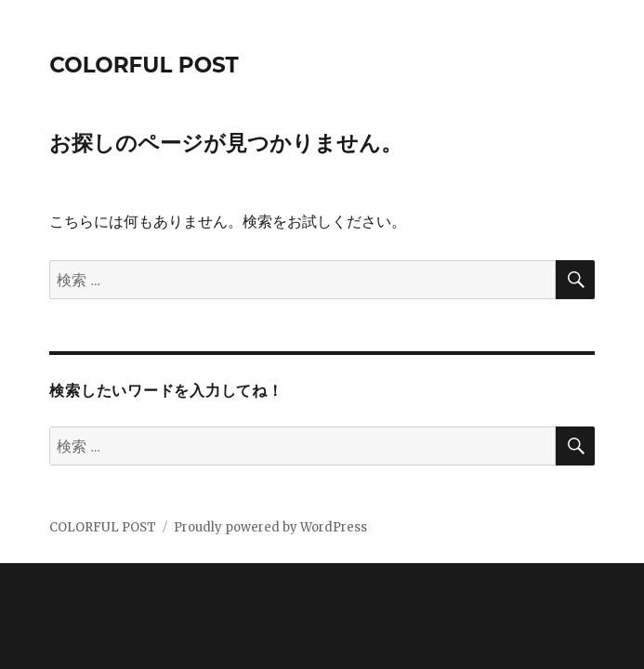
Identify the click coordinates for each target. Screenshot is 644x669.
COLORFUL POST (144, 65)
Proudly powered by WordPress (270, 527)
